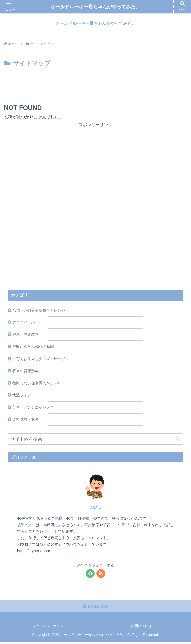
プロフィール (24, 323)
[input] (96, 441)
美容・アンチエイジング (33, 409)
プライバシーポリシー (50, 628)
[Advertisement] (95, 83)
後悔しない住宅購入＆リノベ (37, 384)
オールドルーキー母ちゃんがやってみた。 (95, 7)
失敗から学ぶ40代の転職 (33, 347)
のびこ (96, 509)
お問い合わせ (141, 628)
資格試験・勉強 (25, 421)
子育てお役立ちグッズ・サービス (40, 360)
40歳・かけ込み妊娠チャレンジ (39, 310)
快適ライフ (22, 396)
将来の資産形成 (25, 372)
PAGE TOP (95, 609)
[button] (178, 441)
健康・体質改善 (25, 335)
